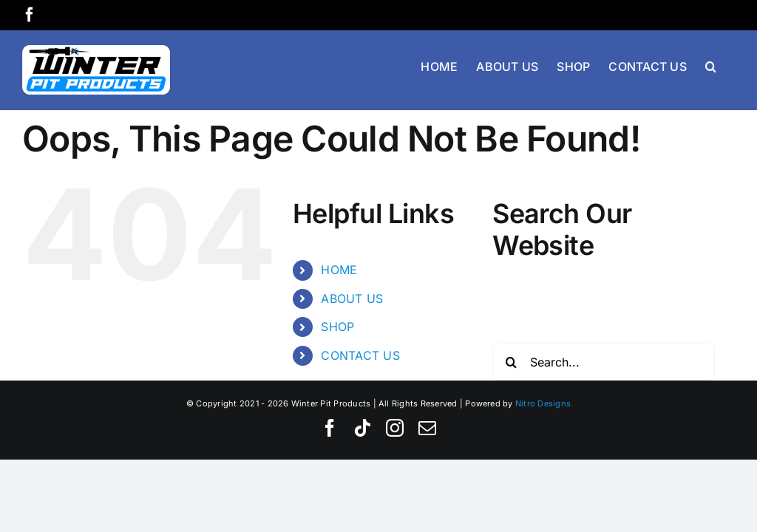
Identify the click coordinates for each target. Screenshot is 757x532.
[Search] (511, 362)
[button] (711, 65)
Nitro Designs (543, 403)
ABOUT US (352, 299)
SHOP (337, 327)
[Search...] (604, 362)
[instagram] (395, 428)
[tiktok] (362, 428)
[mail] (427, 428)
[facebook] (330, 428)
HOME (339, 270)
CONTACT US (360, 355)
